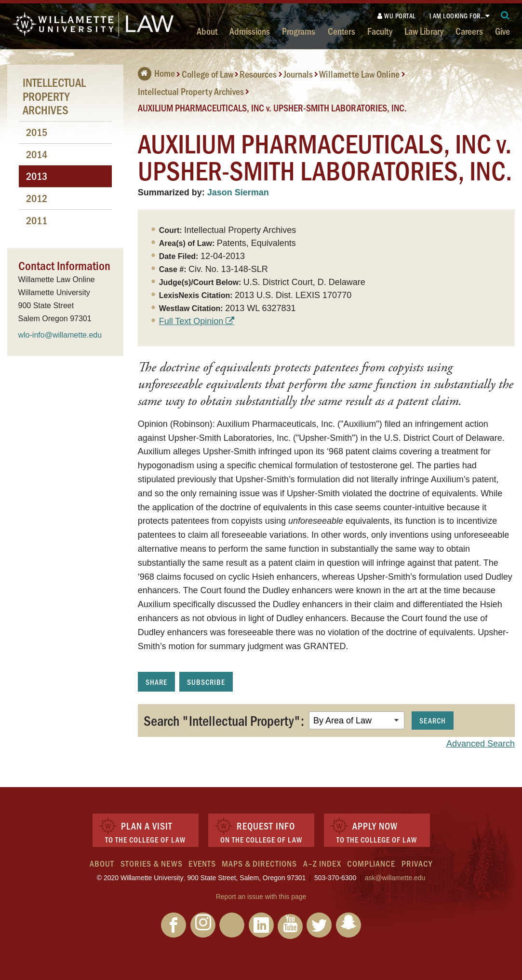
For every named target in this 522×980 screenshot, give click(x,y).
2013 (37, 176)
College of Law (207, 74)
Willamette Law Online (359, 74)
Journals (298, 74)
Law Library (424, 31)
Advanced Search (481, 744)
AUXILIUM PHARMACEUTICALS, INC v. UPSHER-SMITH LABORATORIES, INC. (272, 108)
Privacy (417, 863)
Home (156, 73)
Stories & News (152, 863)
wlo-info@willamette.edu (60, 335)
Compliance (371, 863)
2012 (37, 198)
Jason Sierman (238, 192)
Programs (299, 31)
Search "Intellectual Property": (224, 720)
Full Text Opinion (191, 321)
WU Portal (397, 16)
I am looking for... (458, 16)
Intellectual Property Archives (191, 91)
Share (156, 682)
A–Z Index (322, 863)
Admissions (250, 31)
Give (502, 31)
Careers (469, 31)
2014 (37, 154)
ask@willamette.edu (395, 878)
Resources (258, 74)
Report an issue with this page (261, 897)
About (207, 31)
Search (433, 720)
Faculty (380, 31)
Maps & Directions (259, 863)
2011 (37, 220)
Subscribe (206, 682)
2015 (37, 132)
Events (202, 863)
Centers (341, 31)
